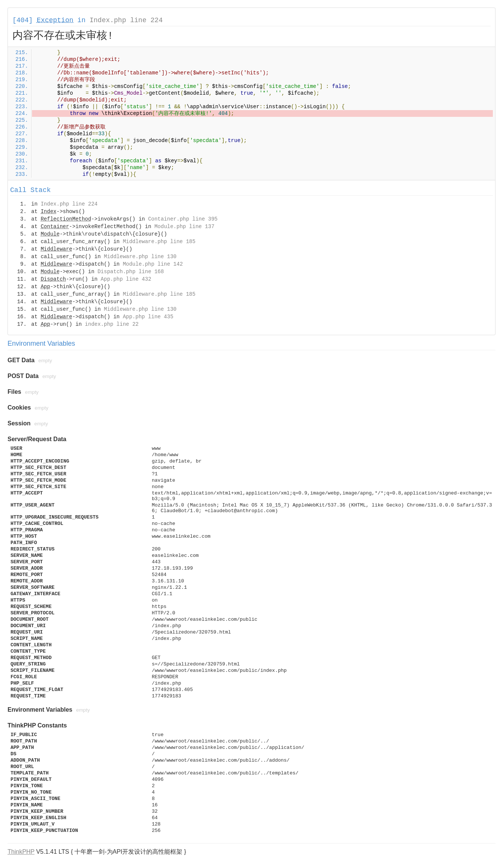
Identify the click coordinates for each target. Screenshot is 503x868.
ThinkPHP (21, 852)
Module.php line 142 (153, 264)
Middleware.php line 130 (140, 257)
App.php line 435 (148, 317)
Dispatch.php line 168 (130, 272)
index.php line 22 (112, 324)
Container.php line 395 (183, 219)
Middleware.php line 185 (159, 242)
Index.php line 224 (126, 20)
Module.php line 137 (185, 227)
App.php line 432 (126, 279)
